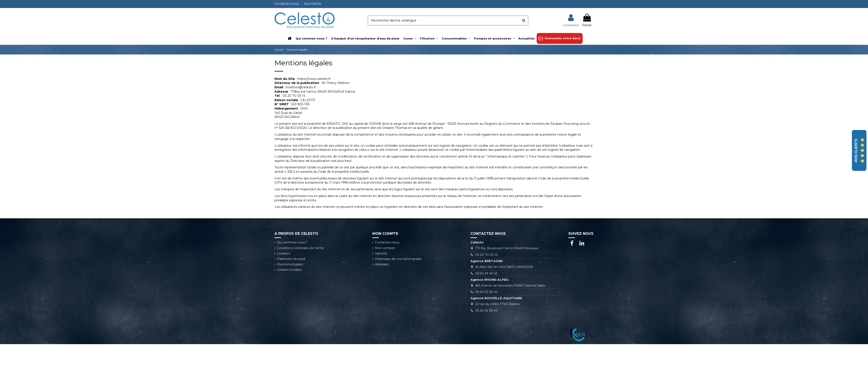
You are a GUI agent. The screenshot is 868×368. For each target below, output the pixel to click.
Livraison (284, 253)
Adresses (382, 264)
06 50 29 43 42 (486, 273)
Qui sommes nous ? (292, 242)
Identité (381, 253)
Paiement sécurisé (291, 259)
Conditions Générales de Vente (300, 248)
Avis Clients (312, 4)
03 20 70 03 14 (487, 255)
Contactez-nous (287, 4)
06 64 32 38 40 (487, 292)
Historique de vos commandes (398, 259)
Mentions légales (290, 264)
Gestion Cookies (289, 270)
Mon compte (385, 248)
